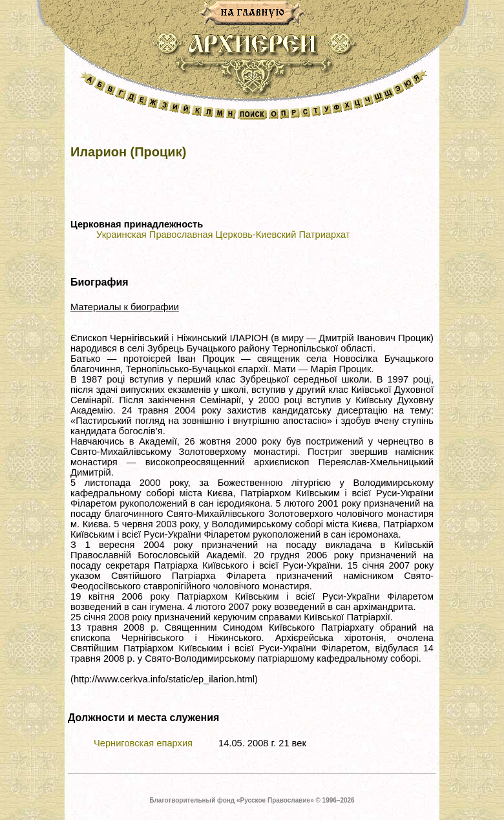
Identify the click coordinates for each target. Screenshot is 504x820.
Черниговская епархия (143, 743)
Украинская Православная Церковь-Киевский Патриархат (223, 235)
